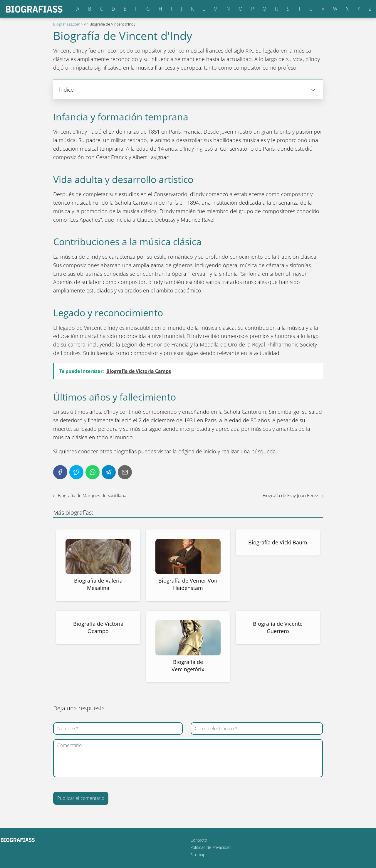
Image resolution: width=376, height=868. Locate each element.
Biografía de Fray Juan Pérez (290, 495)
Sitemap (198, 855)
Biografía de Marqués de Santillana (92, 495)
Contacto (199, 840)
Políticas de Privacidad (210, 847)
